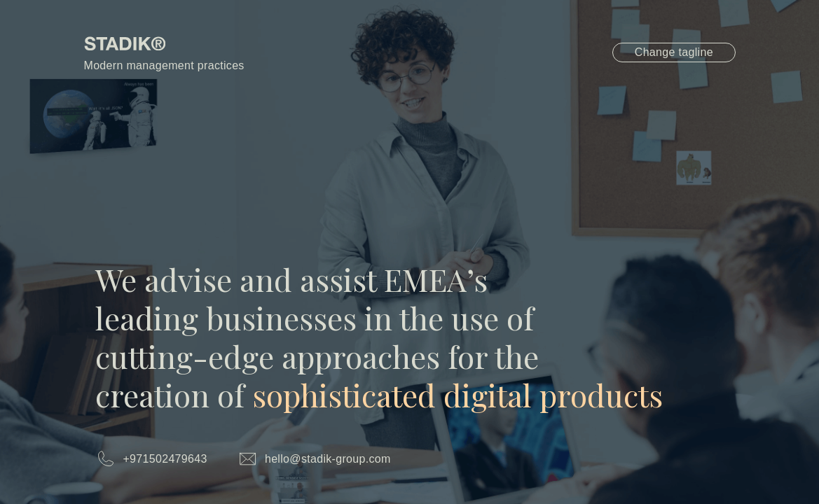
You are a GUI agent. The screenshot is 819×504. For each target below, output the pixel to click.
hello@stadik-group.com (328, 459)
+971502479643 (165, 459)
